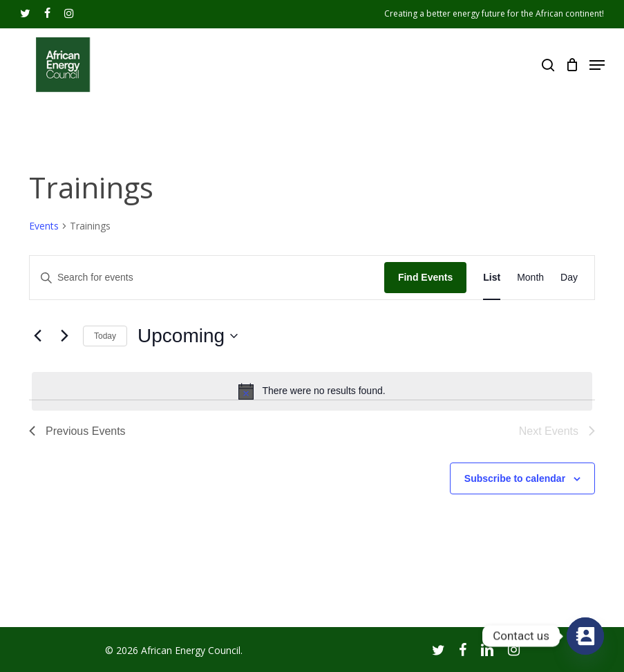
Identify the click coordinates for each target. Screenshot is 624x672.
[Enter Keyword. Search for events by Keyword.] (207, 278)
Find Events (425, 277)
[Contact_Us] (585, 636)
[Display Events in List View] (492, 278)
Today (105, 336)
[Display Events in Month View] (530, 278)
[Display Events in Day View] (569, 278)
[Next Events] (64, 336)
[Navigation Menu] (597, 65)
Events (44, 226)
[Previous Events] (37, 336)
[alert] (312, 391)
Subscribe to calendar (515, 478)
